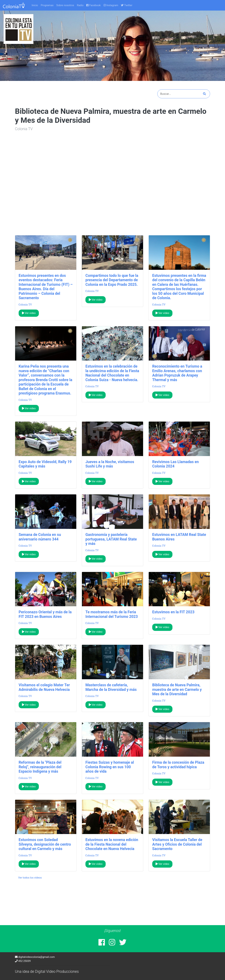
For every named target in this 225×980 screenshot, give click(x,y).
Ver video (29, 313)
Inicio (35, 5)
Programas (47, 5)
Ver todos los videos (30, 878)
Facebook (93, 5)
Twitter (127, 5)
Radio (80, 5)
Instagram (111, 5)
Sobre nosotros (65, 5)
